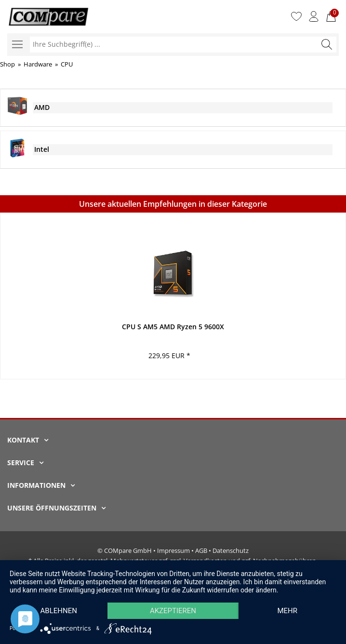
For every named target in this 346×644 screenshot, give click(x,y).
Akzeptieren (173, 611)
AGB (201, 550)
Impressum (173, 550)
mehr (287, 611)
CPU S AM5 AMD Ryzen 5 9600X (173, 327)
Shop (7, 64)
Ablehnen (59, 611)
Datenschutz (231, 550)
